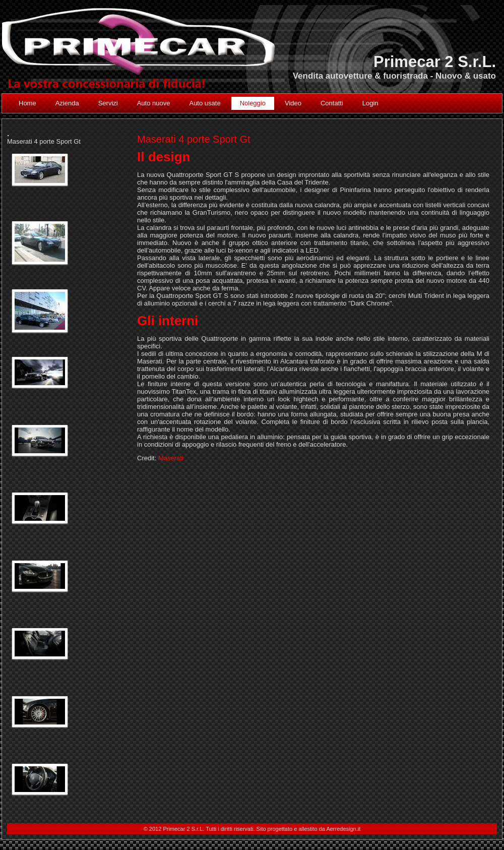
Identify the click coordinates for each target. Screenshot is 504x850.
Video (293, 103)
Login (370, 103)
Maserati (171, 458)
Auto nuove (154, 103)
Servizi (108, 103)
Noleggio (253, 103)
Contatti (332, 103)
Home (27, 103)
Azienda (67, 103)
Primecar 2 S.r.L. (435, 62)
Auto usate (205, 103)
